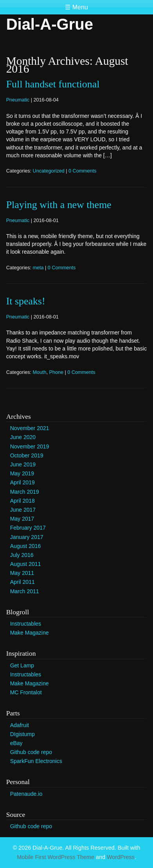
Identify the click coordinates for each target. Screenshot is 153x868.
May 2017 (22, 519)
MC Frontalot (26, 692)
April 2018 (22, 501)
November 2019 (30, 446)
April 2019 (22, 482)
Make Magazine (30, 633)
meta (38, 268)
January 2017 (27, 537)
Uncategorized (49, 171)
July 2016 (22, 555)
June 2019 (23, 464)
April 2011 (22, 582)
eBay (16, 743)
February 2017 (28, 528)
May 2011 (22, 573)
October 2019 (27, 455)
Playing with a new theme (59, 205)
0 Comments (82, 171)
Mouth (40, 372)
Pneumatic (18, 100)
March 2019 (25, 492)
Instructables (26, 624)
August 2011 (26, 564)
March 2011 (25, 591)
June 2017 (23, 510)
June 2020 (23, 437)
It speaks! (26, 301)
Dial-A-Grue (50, 24)
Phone (56, 372)
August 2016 (26, 546)
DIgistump (22, 734)
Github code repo (31, 752)
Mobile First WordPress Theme (56, 857)
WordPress (121, 857)
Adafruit (20, 725)
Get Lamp (22, 665)
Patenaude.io (26, 794)
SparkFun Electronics (36, 761)
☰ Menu (76, 7)
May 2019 (22, 473)
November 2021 (30, 428)
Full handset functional (53, 84)
